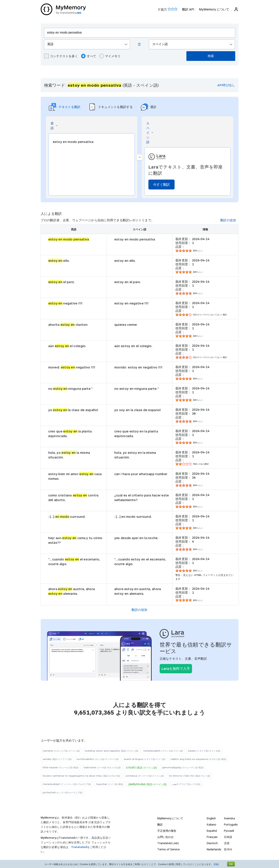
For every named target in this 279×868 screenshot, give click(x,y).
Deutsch (212, 843)
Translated (79, 847)
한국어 (228, 849)
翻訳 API (188, 9)
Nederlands (214, 849)
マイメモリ (110, 56)
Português (231, 824)
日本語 (228, 837)
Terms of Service (168, 849)
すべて (89, 56)
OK (231, 864)
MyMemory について (214, 9)
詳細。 (217, 864)
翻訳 (160, 824)
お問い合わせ (165, 837)
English (211, 818)
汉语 (227, 843)
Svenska (229, 818)
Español (212, 831)
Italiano (211, 824)
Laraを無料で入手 (176, 668)
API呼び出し (226, 85)
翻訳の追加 (228, 220)
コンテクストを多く (61, 56)
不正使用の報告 (167, 831)
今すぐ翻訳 (161, 184)
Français (212, 837)
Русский (229, 831)
